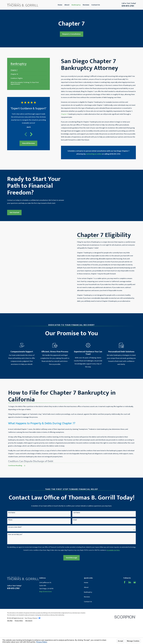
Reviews (87, 604)
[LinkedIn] (130, 590)
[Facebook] (125, 590)
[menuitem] (14, 69)
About (86, 595)
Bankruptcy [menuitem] (76, 5)
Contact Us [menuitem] (96, 5)
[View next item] (31, 134)
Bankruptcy (88, 599)
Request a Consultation (71, 34)
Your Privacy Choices (32, 625)
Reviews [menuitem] (86, 5)
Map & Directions (46, 599)
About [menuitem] (67, 5)
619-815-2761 (128, 6)
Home (86, 590)
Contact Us (88, 609)
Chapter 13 (65, 114)
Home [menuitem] (60, 5)
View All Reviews (28, 143)
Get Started (11, 216)
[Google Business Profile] (135, 590)
